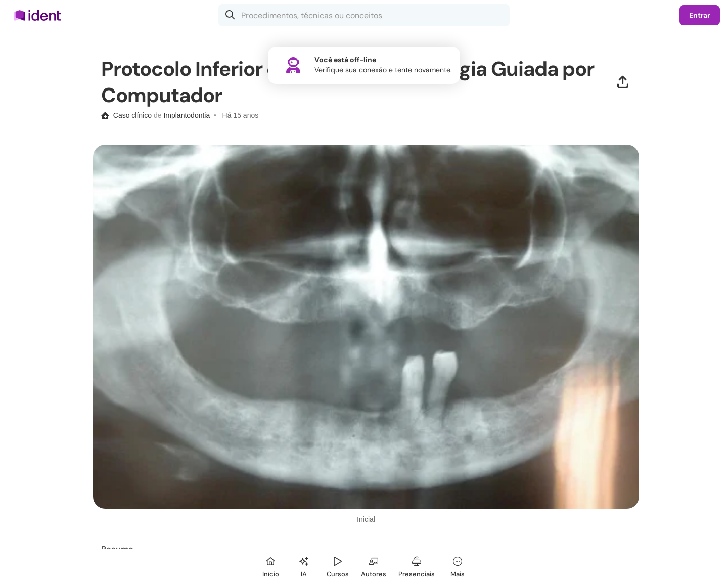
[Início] (270, 566)
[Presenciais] (417, 566)
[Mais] (458, 566)
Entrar (700, 15)
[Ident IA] (304, 566)
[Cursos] (338, 566)
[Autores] (374, 566)
